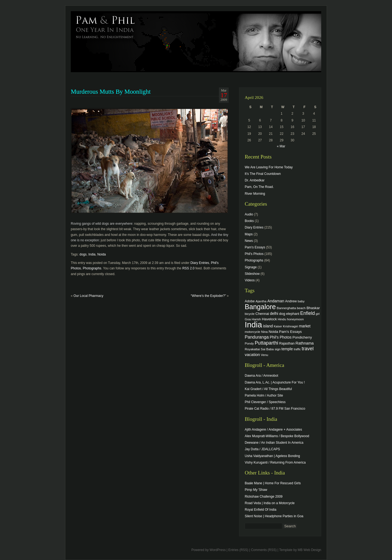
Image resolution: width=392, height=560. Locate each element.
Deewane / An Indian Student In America (274, 443)
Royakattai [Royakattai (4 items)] (252, 349)
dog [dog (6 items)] (282, 314)
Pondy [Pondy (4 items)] (249, 343)
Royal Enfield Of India (261, 510)
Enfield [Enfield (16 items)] (308, 313)
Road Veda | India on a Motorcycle (270, 503)
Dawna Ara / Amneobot (261, 376)
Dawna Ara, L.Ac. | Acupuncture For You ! (275, 382)
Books (249, 221)
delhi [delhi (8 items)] (274, 314)
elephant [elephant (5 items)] (293, 314)
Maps (249, 234)
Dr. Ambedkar (255, 180)
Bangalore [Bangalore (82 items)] (260, 307)
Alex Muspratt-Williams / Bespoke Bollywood (277, 436)
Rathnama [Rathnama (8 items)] (305, 343)
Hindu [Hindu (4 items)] (282, 319)
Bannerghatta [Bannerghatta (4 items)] (287, 308)
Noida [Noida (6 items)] (273, 332)
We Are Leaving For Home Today (269, 167)
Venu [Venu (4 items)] (264, 355)
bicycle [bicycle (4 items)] (250, 314)
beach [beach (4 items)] (301, 308)
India (92, 254)
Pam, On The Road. (259, 187)
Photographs (92, 268)
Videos (250, 280)
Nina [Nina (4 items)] (264, 332)
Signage (251, 267)
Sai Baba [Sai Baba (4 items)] (267, 349)
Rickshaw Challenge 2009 (264, 497)
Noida (101, 254)
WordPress (218, 550)
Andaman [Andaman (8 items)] (276, 301)
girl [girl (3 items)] (318, 314)
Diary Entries (200, 263)
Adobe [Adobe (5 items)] (250, 301)
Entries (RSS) (238, 550)
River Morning (255, 194)
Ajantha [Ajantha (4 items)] (261, 301)
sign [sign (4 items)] (278, 349)
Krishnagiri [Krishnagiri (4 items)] (290, 326)
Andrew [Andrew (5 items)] (291, 301)
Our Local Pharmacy (88, 296)
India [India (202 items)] (253, 325)
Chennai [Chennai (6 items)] (262, 314)
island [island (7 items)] (268, 326)
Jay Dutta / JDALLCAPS (262, 449)
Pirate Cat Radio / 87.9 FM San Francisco (275, 409)
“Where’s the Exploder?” (208, 296)
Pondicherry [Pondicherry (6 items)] (302, 337)
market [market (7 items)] (305, 326)
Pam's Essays (255, 247)
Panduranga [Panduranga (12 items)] (257, 337)
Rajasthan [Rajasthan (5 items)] (287, 343)
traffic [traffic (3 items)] (297, 349)
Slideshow (252, 274)
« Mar (281, 146)
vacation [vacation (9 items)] (252, 354)
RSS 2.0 (189, 268)
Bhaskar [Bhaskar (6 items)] (313, 308)
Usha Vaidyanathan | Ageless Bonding (272, 456)
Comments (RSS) (264, 550)
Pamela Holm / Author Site (264, 395)
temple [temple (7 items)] (287, 349)
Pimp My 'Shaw (256, 490)
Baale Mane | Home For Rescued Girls (273, 483)
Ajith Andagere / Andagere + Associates (273, 430)
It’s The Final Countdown (263, 174)
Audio (249, 214)
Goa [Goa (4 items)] (248, 319)
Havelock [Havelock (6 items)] (269, 319)
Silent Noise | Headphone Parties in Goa (274, 516)
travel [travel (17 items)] (308, 349)
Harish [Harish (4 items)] (256, 319)
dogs (83, 254)
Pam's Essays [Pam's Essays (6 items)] (290, 332)
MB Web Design (310, 550)
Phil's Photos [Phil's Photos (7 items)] (281, 337)
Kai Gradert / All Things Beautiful (268, 389)
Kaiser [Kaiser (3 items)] (278, 326)
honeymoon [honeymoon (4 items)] (295, 319)
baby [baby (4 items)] (301, 301)
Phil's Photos (254, 254)
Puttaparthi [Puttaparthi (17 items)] (267, 343)
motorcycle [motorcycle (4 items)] (252, 332)
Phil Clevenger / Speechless (265, 402)
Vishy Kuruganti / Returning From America (275, 462)
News (249, 241)
